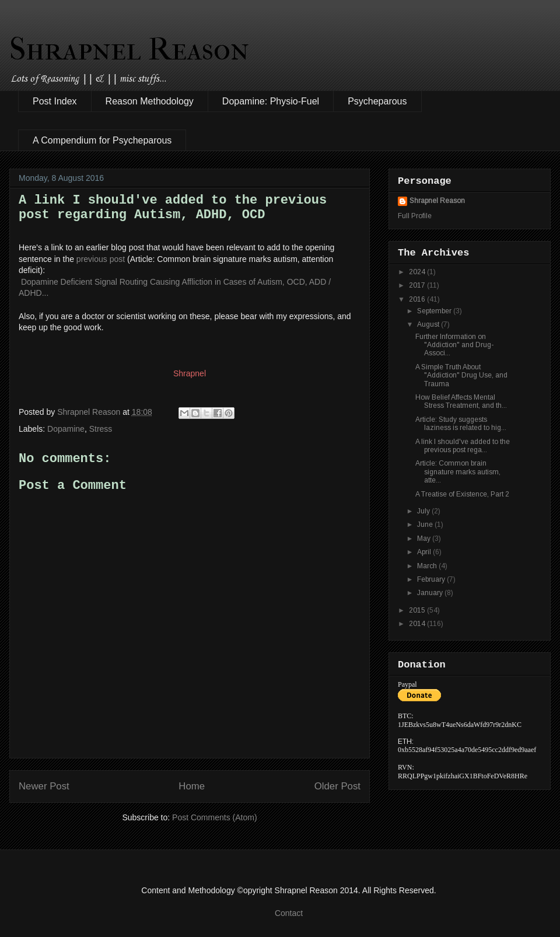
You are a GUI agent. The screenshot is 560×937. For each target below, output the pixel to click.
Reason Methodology (150, 101)
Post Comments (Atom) (214, 817)
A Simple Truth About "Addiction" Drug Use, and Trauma (461, 375)
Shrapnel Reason (129, 49)
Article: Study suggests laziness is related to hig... (461, 424)
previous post (101, 259)
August (429, 324)
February (432, 579)
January (431, 593)
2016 (418, 299)
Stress (101, 429)
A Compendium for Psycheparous (102, 140)
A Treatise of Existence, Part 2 (462, 494)
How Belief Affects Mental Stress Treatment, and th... (461, 401)
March (428, 566)
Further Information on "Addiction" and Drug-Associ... (454, 345)
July (424, 511)
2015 (418, 610)
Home (192, 786)
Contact (289, 913)
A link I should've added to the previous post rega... (463, 446)
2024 (418, 272)
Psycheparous (377, 101)
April (425, 552)
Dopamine (66, 429)
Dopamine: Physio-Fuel (271, 101)
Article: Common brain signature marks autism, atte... (458, 472)
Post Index (55, 101)
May (425, 539)
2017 (418, 285)
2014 (418, 624)
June (426, 525)
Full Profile (415, 216)
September (435, 311)
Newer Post (44, 786)
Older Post (337, 786)
